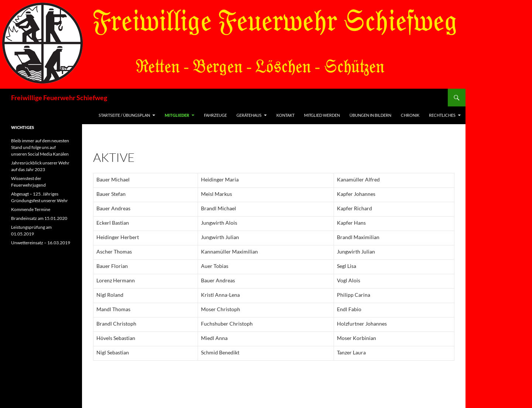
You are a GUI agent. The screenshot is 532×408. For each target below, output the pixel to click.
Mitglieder (177, 115)
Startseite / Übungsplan (124, 115)
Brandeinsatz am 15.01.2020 (39, 218)
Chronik (410, 115)
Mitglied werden (322, 115)
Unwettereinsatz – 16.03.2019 (41, 243)
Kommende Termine (31, 209)
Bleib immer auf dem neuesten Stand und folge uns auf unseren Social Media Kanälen (40, 147)
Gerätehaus (249, 115)
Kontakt (285, 115)
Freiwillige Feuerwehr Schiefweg (59, 98)
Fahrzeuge (215, 115)
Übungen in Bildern (370, 115)
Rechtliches (442, 115)
